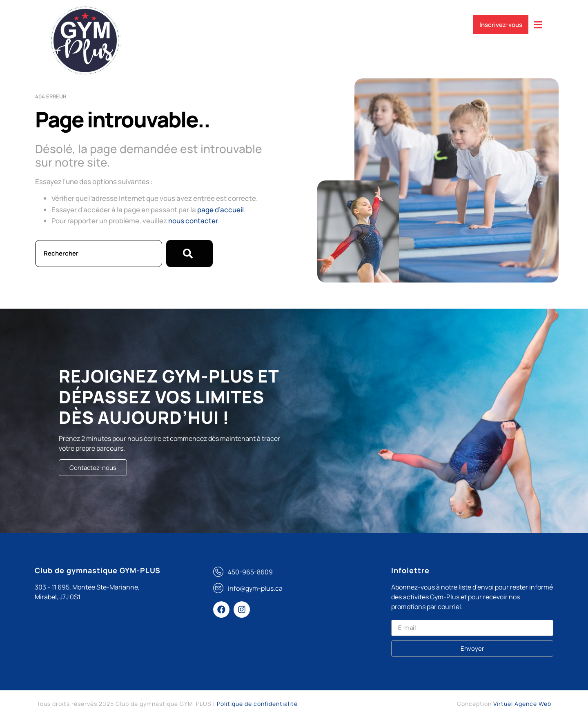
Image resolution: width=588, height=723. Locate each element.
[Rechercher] (189, 254)
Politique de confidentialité (257, 704)
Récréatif (299, 22)
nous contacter (193, 221)
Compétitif (251, 22)
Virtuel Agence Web (522, 704)
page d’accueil (220, 210)
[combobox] (99, 254)
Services (204, 22)
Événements (350, 22)
